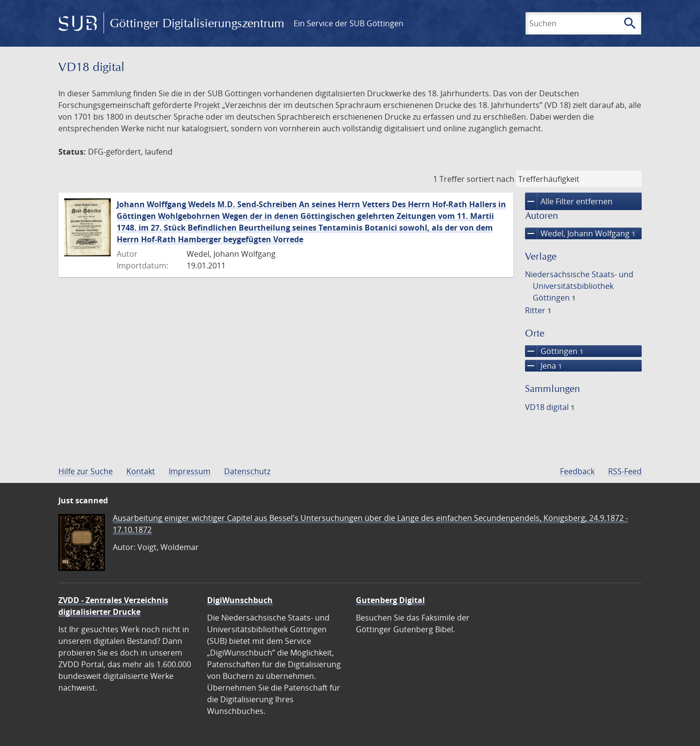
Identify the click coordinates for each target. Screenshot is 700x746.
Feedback (577, 471)
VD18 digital (550, 407)
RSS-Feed (625, 471)
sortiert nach (490, 179)
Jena (543, 366)
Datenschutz (247, 471)
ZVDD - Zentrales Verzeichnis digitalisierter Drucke (113, 606)
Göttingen (554, 351)
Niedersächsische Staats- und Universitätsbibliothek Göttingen (579, 286)
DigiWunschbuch (240, 600)
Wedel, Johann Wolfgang (580, 233)
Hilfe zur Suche (86, 471)
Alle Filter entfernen (569, 201)
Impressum (190, 471)
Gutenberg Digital (390, 600)
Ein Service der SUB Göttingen (349, 23)
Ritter (538, 310)
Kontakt (141, 471)
